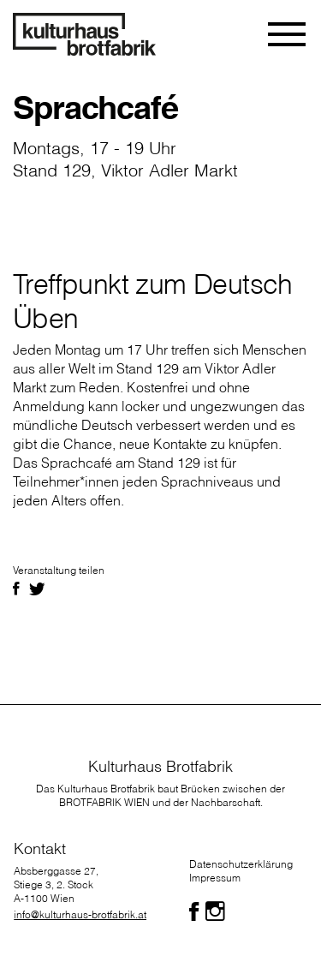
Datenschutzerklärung (241, 864)
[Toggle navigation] (288, 34)
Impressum (215, 878)
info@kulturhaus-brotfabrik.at (80, 914)
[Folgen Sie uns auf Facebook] (194, 911)
